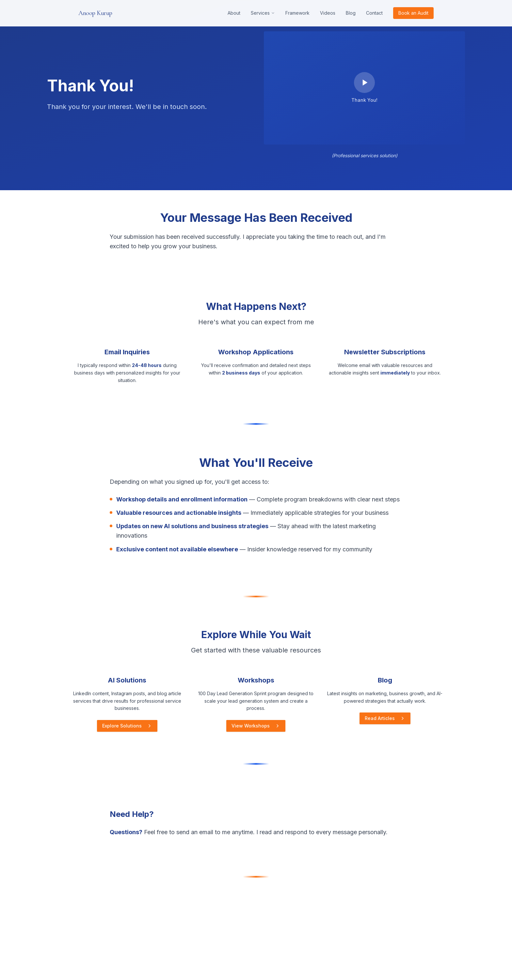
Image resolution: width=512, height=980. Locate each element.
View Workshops (256, 726)
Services (263, 13)
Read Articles (385, 718)
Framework (297, 13)
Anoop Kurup (95, 13)
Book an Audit (413, 13)
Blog (351, 13)
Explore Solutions (127, 726)
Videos (328, 13)
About (234, 13)
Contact (374, 13)
